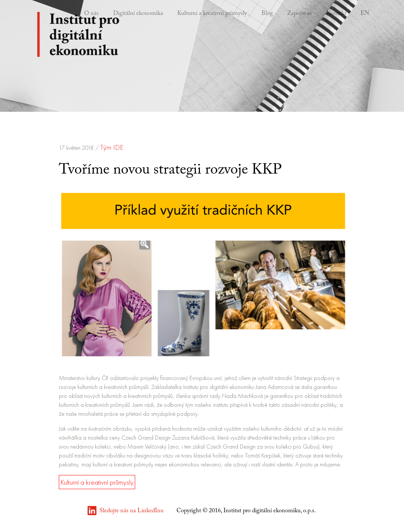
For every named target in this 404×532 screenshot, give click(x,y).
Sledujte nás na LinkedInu (131, 511)
